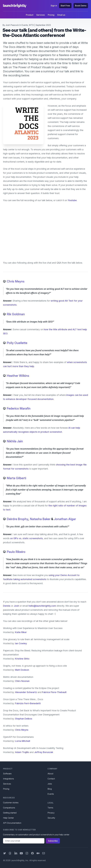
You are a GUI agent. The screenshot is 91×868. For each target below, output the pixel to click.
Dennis (7, 606)
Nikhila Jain (15, 441)
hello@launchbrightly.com (42, 606)
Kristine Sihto (22, 659)
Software (7, 774)
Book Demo (81, 6)
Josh (16, 606)
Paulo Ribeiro (16, 552)
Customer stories (11, 803)
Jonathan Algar (65, 519)
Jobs (50, 784)
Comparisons (9, 808)
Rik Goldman (16, 314)
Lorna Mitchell (23, 741)
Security (51, 818)
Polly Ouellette (17, 343)
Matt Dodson (22, 670)
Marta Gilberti (16, 478)
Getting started (10, 813)
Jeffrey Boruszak (44, 752)
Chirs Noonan (22, 681)
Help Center (8, 818)
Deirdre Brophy (18, 519)
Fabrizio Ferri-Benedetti (28, 703)
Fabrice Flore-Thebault (54, 692)
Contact (51, 779)
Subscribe (53, 841)
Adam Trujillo (22, 752)
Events (25, 25)
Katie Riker (21, 632)
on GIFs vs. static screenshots (26, 538)
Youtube (72, 200)
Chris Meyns (16, 281)
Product (30, 15)
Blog (50, 789)
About (50, 774)
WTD (31, 25)
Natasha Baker (40, 519)
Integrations (8, 779)
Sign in (54, 6)
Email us (61, 15)
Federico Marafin (19, 408)
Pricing (51, 15)
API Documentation (12, 823)
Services (41, 15)
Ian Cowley (21, 643)
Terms (50, 808)
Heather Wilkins (18, 376)
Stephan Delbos (24, 719)
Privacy (51, 813)
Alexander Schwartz (26, 692)
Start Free (65, 6)
